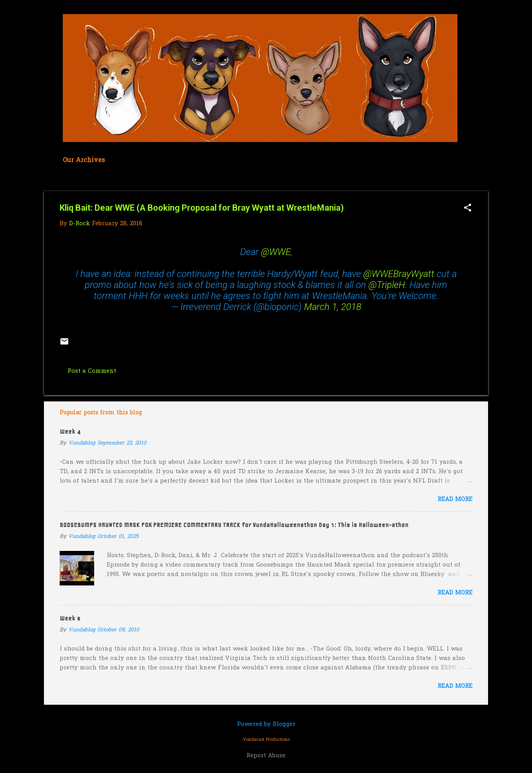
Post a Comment (92, 371)
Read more (455, 500)
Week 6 (70, 618)
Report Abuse (266, 756)
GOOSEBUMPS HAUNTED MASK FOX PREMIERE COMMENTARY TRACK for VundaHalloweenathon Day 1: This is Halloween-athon (234, 525)
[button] (468, 209)
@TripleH (387, 285)
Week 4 (70, 432)
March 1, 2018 (333, 307)
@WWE (276, 252)
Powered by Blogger (266, 724)
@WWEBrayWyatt (399, 274)
